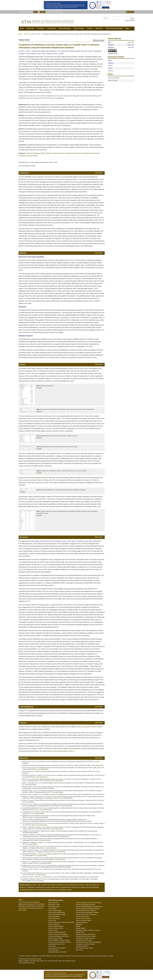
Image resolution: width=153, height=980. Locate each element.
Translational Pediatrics (82, 946)
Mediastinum (79, 924)
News (127, 28)
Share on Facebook (114, 78)
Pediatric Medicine (81, 928)
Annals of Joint (52, 920)
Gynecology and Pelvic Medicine (57, 948)
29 (45, 565)
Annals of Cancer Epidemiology (57, 913)
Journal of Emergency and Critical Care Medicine (89, 903)
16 (26, 236)
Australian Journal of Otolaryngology (58, 934)
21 (43, 565)
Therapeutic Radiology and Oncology (86, 934)
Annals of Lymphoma (54, 924)
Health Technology (53, 950)
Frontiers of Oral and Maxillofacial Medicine (60, 942)
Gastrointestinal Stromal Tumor (56, 944)
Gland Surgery (52, 946)
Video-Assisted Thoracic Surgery (84, 948)
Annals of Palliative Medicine (56, 926)
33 (29, 601)
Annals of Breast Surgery (55, 911)
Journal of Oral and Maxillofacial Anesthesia (87, 913)
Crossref (96, 762)
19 (88, 339)
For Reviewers (52, 28)
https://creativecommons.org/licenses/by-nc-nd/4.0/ (59, 751)
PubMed (25, 763)
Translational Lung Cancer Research (85, 944)
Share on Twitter (113, 80)
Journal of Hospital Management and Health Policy (89, 907)
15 (72, 223)
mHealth (78, 926)
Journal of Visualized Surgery (83, 920)
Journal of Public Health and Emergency (86, 915)
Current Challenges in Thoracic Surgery (59, 940)
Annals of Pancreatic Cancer (56, 928)
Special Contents (79, 28)
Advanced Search (130, 21)
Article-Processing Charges (114, 28)
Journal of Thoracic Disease (83, 918)
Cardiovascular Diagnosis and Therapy (59, 936)
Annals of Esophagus (54, 916)
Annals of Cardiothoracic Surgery (57, 915)
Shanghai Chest (80, 932)
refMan (110, 68)
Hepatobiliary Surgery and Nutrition (58, 952)
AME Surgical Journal (54, 907)
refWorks (111, 71)
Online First (99, 28)
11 (92, 208)
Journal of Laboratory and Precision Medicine (88, 909)
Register (43, 12)
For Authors (41, 28)
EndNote (111, 63)
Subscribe (130, 12)
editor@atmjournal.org (28, 963)
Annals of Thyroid (53, 930)
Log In (36, 12)
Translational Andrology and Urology (85, 938)
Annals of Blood (52, 909)
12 (70, 223)
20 (84, 342)
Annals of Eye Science (54, 918)
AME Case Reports (53, 903)
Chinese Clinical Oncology (55, 938)
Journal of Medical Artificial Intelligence (86, 911)
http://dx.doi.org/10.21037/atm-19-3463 (90, 727)
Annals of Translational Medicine (57, 932)
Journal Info (30, 28)
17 (69, 318)
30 (72, 599)
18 (86, 339)
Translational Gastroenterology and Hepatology (88, 942)
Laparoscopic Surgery (82, 922)
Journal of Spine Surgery (82, 916)
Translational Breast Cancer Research (86, 936)
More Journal (79, 950)
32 (74, 599)
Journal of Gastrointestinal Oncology (85, 905)
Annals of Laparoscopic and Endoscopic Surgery (61, 922)
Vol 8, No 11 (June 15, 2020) (32, 34)
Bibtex (110, 61)
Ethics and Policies (65, 28)
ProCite (110, 66)
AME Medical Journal (54, 905)
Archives (90, 28)
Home (22, 28)
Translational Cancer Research (84, 940)
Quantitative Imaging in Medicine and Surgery (88, 930)
